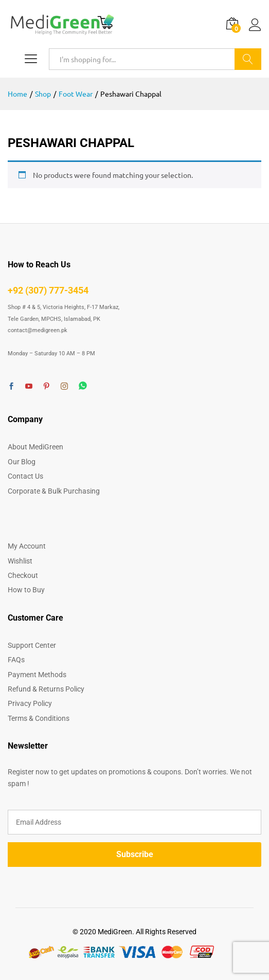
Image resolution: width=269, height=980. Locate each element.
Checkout (23, 575)
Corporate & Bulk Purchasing (54, 491)
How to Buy (26, 590)
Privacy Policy (30, 703)
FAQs (16, 660)
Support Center (32, 645)
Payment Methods (37, 675)
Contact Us (25, 476)
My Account (27, 546)
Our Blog (22, 462)
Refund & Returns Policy (46, 689)
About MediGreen (35, 447)
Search (248, 59)
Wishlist (20, 561)
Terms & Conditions (39, 718)
